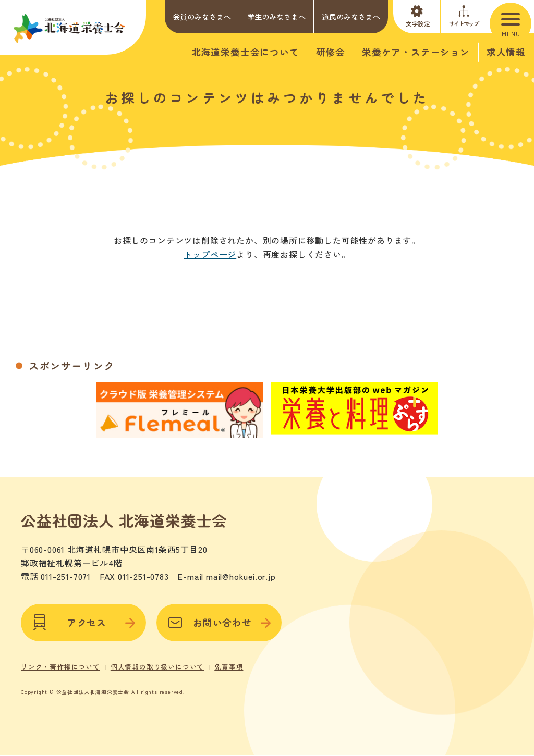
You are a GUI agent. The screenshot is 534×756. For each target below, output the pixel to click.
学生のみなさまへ (276, 16)
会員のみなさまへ (202, 16)
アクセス (83, 619)
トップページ (210, 254)
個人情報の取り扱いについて (157, 664)
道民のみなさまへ (351, 16)
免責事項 (229, 664)
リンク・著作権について (60, 664)
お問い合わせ (219, 619)
